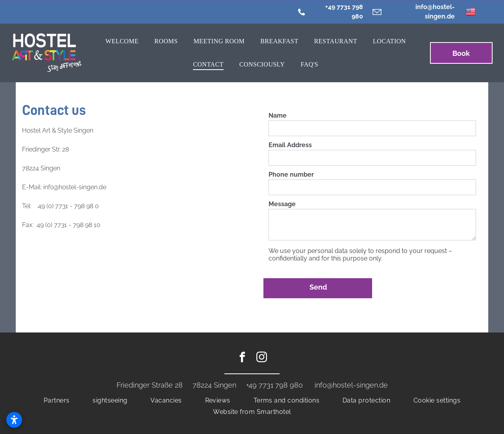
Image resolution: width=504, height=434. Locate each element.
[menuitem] (122, 41)
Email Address (290, 145)
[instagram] (262, 358)
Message (282, 204)
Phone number (291, 175)
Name (278, 115)
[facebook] (243, 358)
